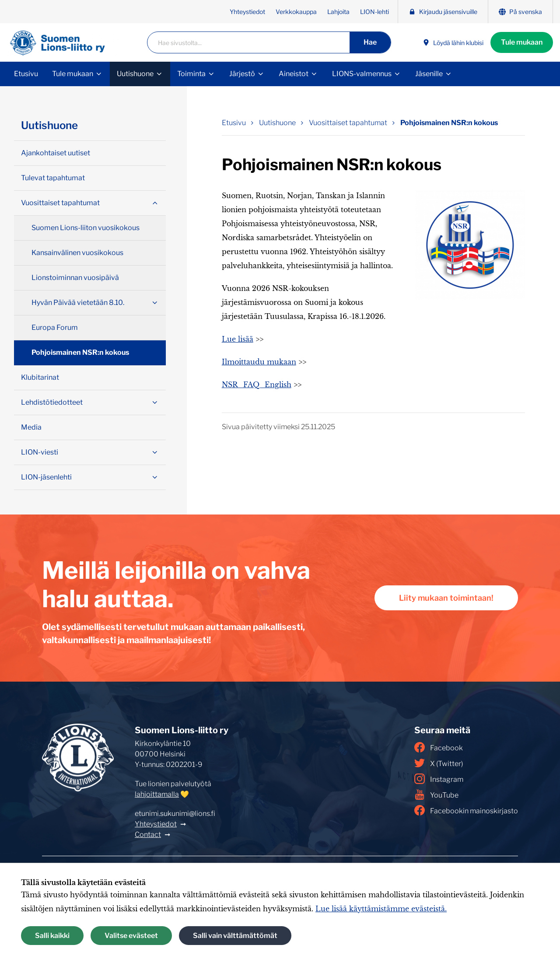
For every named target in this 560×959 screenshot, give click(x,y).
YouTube (436, 794)
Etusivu (26, 74)
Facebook (439, 747)
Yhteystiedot (247, 12)
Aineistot (294, 74)
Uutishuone (135, 74)
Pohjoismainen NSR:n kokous (80, 352)
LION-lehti (374, 12)
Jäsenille (429, 74)
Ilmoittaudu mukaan (259, 362)
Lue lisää (238, 339)
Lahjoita (338, 12)
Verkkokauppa (296, 12)
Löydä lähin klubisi (453, 43)
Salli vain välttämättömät (235, 936)
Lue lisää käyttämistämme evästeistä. (381, 909)
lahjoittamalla (157, 794)
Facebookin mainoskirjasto (466, 810)
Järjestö (242, 74)
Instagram (439, 779)
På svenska (520, 12)
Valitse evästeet (131, 936)
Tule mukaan (522, 42)
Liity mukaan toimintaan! (446, 598)
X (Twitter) (439, 763)
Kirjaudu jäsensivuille (443, 12)
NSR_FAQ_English (257, 385)
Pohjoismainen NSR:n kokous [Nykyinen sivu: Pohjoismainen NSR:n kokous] (449, 123)
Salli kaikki (52, 936)
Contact (148, 835)
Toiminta (191, 74)
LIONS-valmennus (362, 74)
